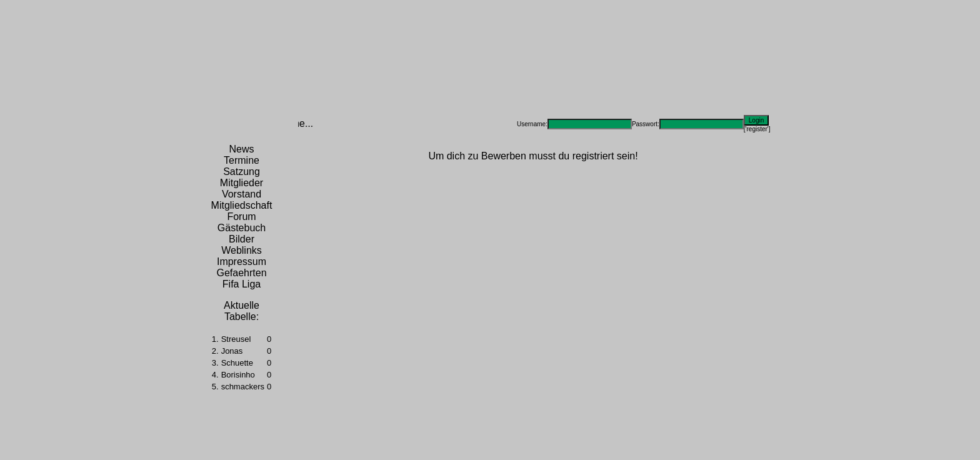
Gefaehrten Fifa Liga (241, 278)
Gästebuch (242, 228)
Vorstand (242, 194)
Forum (241, 217)
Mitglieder (242, 183)
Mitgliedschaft (242, 205)
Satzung (242, 172)
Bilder (242, 239)
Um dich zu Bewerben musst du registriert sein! (533, 156)
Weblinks (242, 250)
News (241, 149)
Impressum (242, 262)
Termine (242, 160)
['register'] (757, 129)
